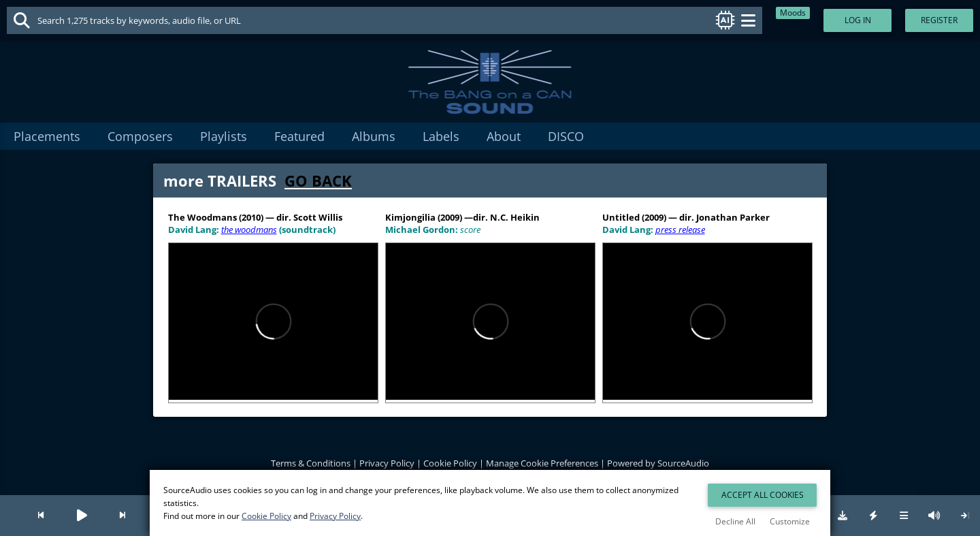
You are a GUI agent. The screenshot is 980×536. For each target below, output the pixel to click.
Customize (790, 521)
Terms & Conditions (311, 463)
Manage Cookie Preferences (542, 463)
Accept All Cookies (763, 495)
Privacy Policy (387, 463)
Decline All (735, 521)
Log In (858, 20)
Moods (793, 13)
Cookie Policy (450, 463)
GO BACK (318, 180)
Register (939, 20)
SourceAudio (683, 463)
